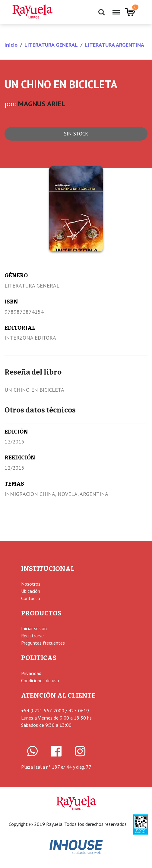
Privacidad (31, 673)
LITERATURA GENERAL (51, 45)
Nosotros (31, 584)
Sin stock (76, 134)
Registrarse (32, 636)
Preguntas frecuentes (43, 643)
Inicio (11, 45)
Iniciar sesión (34, 628)
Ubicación (31, 591)
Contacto (31, 598)
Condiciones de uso (40, 680)
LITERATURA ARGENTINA (114, 45)
